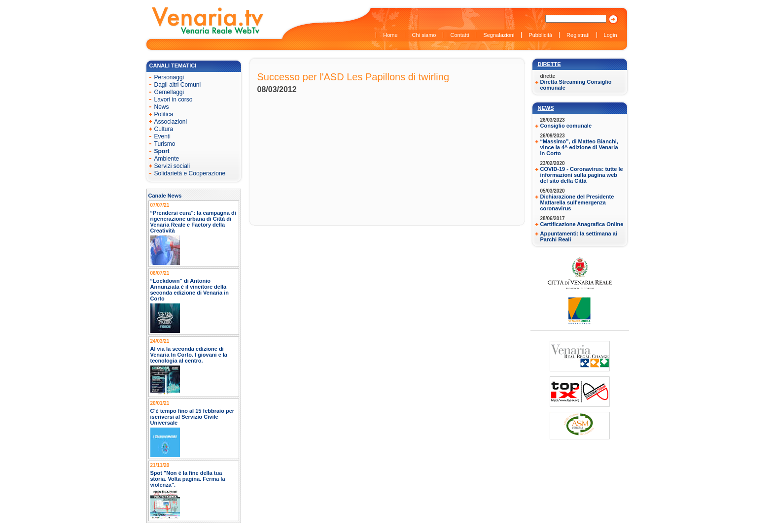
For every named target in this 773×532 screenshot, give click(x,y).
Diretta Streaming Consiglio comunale (576, 85)
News (546, 108)
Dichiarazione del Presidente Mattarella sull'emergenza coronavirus (577, 202)
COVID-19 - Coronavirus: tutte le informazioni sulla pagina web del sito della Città (582, 175)
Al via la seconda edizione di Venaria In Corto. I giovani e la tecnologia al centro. (189, 355)
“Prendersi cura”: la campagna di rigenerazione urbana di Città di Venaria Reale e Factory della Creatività (193, 222)
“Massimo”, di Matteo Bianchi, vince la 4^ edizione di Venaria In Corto (579, 147)
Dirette (549, 64)
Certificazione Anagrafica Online (582, 224)
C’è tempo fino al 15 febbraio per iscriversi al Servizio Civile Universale (193, 417)
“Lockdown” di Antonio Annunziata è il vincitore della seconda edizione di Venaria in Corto (190, 290)
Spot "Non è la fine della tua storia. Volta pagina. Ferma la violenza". (188, 479)
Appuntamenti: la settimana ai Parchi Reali (579, 236)
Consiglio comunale (566, 126)
